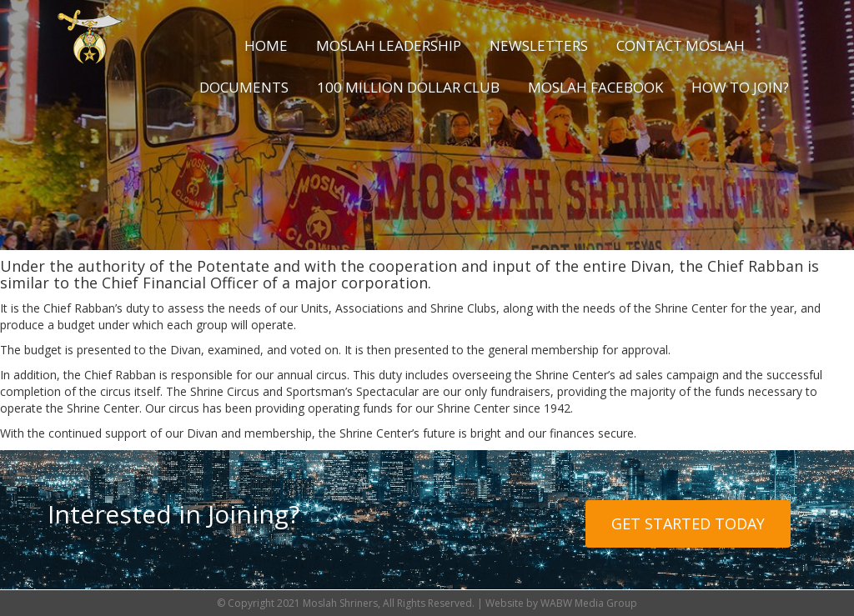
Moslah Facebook (595, 87)
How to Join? (740, 87)
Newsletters (539, 45)
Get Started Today (688, 523)
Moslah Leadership (389, 45)
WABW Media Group (589, 603)
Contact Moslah (681, 45)
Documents (244, 87)
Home (266, 45)
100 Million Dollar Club (408, 87)
